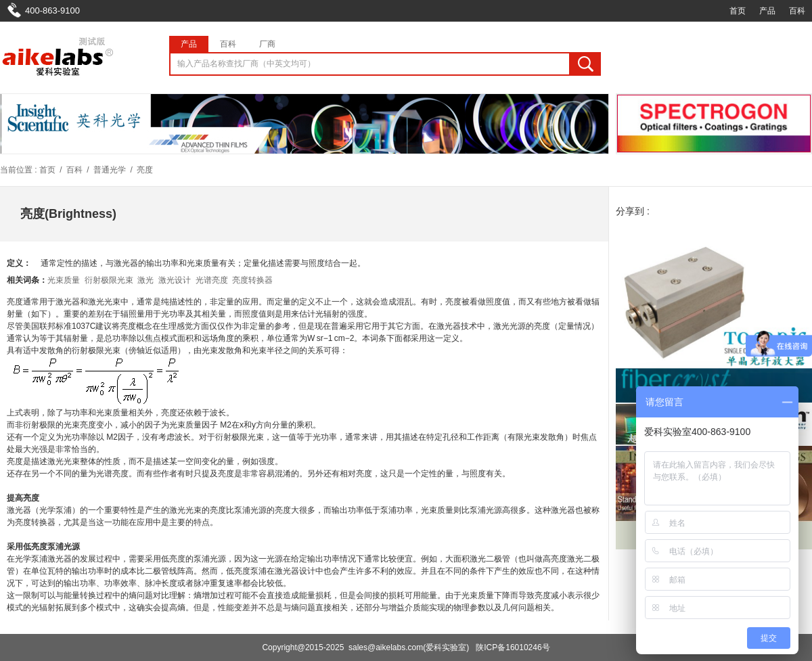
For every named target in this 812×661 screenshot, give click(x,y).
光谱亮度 (212, 280)
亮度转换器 (252, 280)
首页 (738, 11)
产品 (767, 11)
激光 (145, 280)
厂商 (267, 44)
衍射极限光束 (109, 280)
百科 (797, 11)
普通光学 (110, 170)
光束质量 (64, 280)
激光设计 (175, 280)
